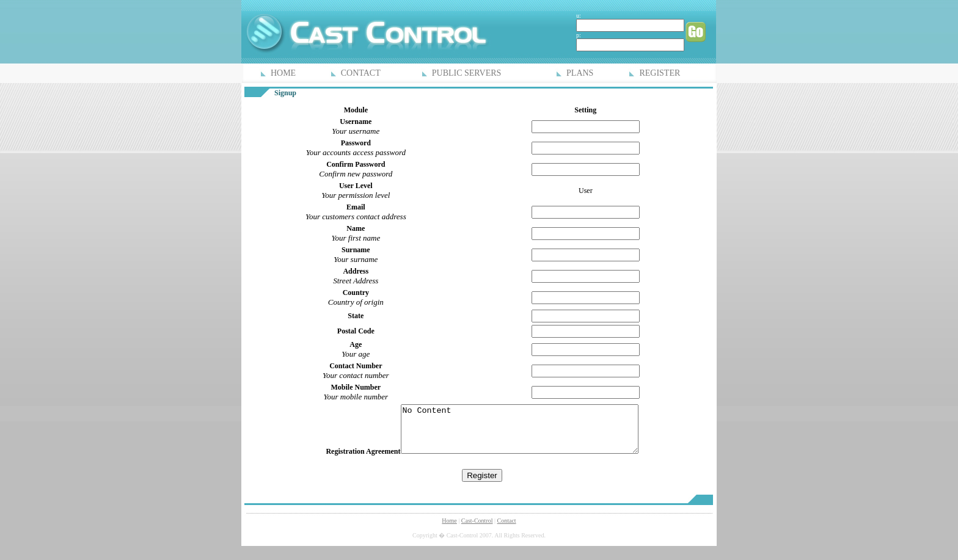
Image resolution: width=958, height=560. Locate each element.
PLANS (580, 73)
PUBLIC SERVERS (467, 73)
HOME (283, 73)
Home (449, 530)
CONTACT (361, 73)
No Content (520, 434)
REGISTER (660, 73)
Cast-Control (477, 530)
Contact (507, 530)
